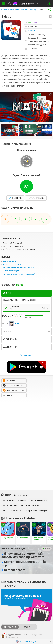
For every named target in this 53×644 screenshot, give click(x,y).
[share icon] (49, 10)
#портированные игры (36, 511)
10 (46, 219)
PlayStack (31, 31)
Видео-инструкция (11, 271)
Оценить (15, 198)
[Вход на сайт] (50, 4)
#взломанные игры (30, 505)
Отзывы (28, 627)
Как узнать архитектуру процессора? (19, 274)
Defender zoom (13, 570)
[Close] (51, 642)
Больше (46, 549)
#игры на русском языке (14, 500)
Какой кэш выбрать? (12, 265)
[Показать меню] (3, 4)
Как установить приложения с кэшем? (19, 268)
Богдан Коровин (14, 635)
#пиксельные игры (38, 500)
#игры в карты (20, 495)
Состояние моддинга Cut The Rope (24, 564)
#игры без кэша (10, 505)
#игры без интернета (12, 511)
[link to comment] (27, 635)
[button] (50, 94)
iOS (35, 22)
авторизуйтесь (21, 598)
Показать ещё (26, 355)
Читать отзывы (36, 198)
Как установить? (10, 261)
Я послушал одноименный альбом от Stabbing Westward (23, 555)
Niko (17, 324)
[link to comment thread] (24, 635)
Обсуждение (10, 627)
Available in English (29, 641)
